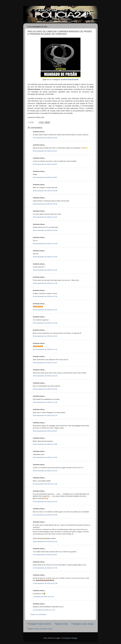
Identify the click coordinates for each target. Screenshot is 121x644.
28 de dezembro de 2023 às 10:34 (45, 204)
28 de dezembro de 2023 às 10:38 (45, 230)
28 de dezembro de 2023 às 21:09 (45, 402)
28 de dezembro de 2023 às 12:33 (45, 296)
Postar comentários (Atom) (43, 629)
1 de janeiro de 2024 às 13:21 (43, 597)
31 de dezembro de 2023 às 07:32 (45, 568)
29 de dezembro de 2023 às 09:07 (45, 431)
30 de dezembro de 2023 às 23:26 (45, 515)
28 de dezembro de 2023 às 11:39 (45, 283)
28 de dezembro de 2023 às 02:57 (45, 151)
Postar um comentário (38, 614)
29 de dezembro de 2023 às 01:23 (45, 415)
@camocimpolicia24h (70, 79)
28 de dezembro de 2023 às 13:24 (45, 336)
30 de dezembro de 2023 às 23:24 (45, 502)
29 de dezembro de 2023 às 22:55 (45, 471)
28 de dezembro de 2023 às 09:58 (45, 191)
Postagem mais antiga (83, 624)
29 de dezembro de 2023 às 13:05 (45, 444)
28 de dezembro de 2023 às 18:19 (45, 376)
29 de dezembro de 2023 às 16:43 (45, 457)
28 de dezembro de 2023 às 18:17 (45, 363)
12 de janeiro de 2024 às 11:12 (44, 610)
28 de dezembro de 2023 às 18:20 (45, 389)
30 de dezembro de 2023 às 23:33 (45, 541)
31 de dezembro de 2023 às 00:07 (45, 555)
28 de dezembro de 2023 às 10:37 (45, 217)
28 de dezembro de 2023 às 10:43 (45, 257)
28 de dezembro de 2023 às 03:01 (45, 164)
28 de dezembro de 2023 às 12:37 (45, 310)
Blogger (75, 638)
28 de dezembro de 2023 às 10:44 (45, 270)
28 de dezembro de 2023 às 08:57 (45, 177)
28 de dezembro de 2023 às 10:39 (45, 244)
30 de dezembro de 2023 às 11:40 (45, 484)
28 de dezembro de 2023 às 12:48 (45, 323)
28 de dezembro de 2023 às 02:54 (45, 138)
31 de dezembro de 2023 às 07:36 (45, 583)
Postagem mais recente (39, 624)
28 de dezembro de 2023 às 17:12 (45, 349)
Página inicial (61, 624)
